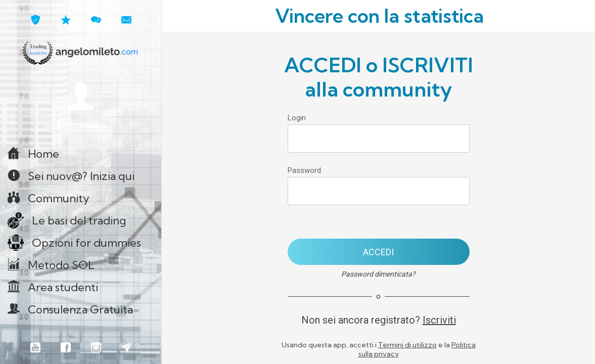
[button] (81, 106)
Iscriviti (439, 320)
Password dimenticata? (378, 274)
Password (304, 170)
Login (297, 118)
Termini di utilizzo (407, 345)
